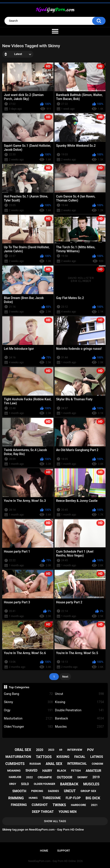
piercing (37, 791)
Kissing (79, 702)
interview (75, 750)
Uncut (79, 694)
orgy (13, 784)
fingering (19, 805)
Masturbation (28, 718)
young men (67, 812)
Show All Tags (55, 821)
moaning (14, 771)
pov (90, 750)
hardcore (78, 805)
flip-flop (73, 798)
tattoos (44, 757)
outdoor (65, 777)
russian (35, 764)
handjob (15, 777)
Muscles (79, 727)
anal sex (54, 764)
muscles (91, 784)
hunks (33, 798)
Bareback (79, 718)
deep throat (43, 812)
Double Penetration (79, 710)
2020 (40, 750)
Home (44, 851)
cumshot (40, 805)
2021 (94, 805)
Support (64, 851)
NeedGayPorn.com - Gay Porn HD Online (52, 861)
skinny (82, 777)
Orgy (28, 710)
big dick (93, 798)
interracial (77, 764)
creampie (45, 777)
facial (80, 757)
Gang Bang (28, 694)
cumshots (15, 764)
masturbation (18, 757)
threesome (52, 798)
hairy (47, 771)
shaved (32, 770)
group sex (88, 791)
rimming (16, 798)
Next (65, 677)
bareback (69, 784)
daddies (54, 791)
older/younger (45, 784)
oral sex (23, 750)
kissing (63, 757)
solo (25, 784)
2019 (96, 777)
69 (61, 750)
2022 (29, 777)
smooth (19, 791)
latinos (97, 757)
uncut (70, 791)
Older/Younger (28, 727)
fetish (76, 771)
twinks (59, 805)
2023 (51, 750)
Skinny (28, 702)
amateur (94, 771)
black (62, 771)
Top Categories (19, 687)
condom (97, 764)
